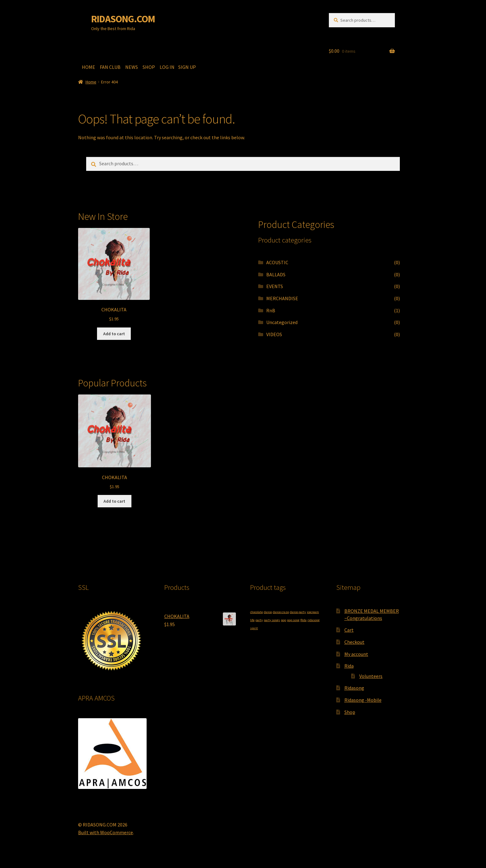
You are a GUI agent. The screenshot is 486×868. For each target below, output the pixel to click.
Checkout (354, 642)
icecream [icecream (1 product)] (313, 612)
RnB (271, 310)
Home (91, 82)
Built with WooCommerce (106, 832)
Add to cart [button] (114, 334)
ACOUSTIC (277, 262)
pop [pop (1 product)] (283, 620)
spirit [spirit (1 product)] (254, 628)
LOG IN (168, 67)
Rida (349, 666)
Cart (349, 630)
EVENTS (275, 286)
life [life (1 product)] (252, 620)
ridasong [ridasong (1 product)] (314, 620)
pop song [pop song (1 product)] (293, 620)
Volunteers (371, 676)
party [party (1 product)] (259, 620)
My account (356, 654)
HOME (89, 67)
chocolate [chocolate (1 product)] (256, 612)
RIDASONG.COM (123, 19)
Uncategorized (282, 322)
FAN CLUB (111, 67)
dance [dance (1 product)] (268, 612)
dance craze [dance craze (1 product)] (281, 612)
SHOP (149, 67)
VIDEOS (274, 334)
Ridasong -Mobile (363, 700)
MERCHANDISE (282, 298)
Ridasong (354, 688)
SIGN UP (187, 67)
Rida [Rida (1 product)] (303, 620)
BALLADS (276, 274)
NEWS (132, 67)
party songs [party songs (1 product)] (272, 620)
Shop (350, 712)
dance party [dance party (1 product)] (298, 612)
